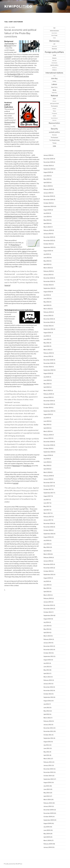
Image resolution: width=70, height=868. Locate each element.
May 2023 (47, 261)
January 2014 (48, 643)
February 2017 (48, 517)
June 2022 (47, 298)
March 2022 (47, 309)
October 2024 (48, 203)
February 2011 (48, 762)
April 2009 (47, 837)
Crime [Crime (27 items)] (54, 38)
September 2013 (49, 656)
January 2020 (48, 397)
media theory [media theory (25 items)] (54, 93)
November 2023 (48, 240)
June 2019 (47, 421)
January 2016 (48, 561)
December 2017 (48, 483)
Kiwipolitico (18, 6)
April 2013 (47, 673)
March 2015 (47, 595)
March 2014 (47, 636)
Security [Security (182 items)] (54, 129)
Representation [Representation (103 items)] (54, 123)
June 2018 (47, 462)
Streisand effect (10, 122)
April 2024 (47, 223)
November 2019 (48, 404)
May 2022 (47, 302)
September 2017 (48, 493)
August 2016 (47, 537)
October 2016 (48, 530)
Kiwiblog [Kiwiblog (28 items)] (54, 81)
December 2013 (48, 646)
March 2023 (47, 268)
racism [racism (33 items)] (54, 116)
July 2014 (46, 622)
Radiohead (16, 466)
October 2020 (48, 367)
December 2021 (48, 319)
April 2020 (47, 387)
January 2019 (48, 438)
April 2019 (47, 428)
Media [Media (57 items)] (54, 90)
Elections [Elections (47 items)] (54, 49)
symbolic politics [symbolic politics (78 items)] (54, 132)
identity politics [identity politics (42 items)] (54, 65)
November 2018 (48, 445)
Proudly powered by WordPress (13, 864)
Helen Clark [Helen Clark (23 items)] (54, 61)
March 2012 (47, 718)
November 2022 (48, 281)
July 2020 (46, 377)
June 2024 (47, 217)
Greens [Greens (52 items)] (54, 58)
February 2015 (48, 598)
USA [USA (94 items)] (54, 146)
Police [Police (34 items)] (54, 111)
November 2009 (49, 813)
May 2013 (47, 670)
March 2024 (47, 227)
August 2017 (47, 496)
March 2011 (47, 759)
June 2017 (47, 503)
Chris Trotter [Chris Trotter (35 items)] (54, 35)
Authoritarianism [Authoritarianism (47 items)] (54, 31)
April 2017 (47, 510)
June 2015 (47, 585)
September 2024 (49, 206)
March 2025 (47, 186)
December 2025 (48, 159)
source (7, 285)
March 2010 (47, 799)
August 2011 (47, 742)
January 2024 (48, 234)
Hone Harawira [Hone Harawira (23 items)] (54, 63)
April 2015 (47, 592)
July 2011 (46, 745)
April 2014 (47, 632)
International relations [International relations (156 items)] (54, 73)
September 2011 (48, 738)
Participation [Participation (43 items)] (54, 106)
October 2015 (48, 571)
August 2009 (47, 823)
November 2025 (48, 162)
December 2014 (48, 605)
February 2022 (48, 312)
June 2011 (47, 748)
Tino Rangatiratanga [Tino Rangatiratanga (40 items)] (54, 140)
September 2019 (49, 411)
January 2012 (47, 725)
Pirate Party (15, 245)
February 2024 (48, 230)
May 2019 (47, 425)
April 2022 (47, 305)
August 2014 (47, 619)
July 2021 (46, 336)
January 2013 (48, 684)
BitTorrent (8, 46)
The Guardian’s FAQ (14, 74)
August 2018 (47, 455)
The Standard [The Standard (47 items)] (54, 138)
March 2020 (47, 390)
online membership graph (29, 260)
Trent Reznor (27, 466)
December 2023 (48, 237)
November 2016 (48, 527)
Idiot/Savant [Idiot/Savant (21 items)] (54, 68)
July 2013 (46, 663)
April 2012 (47, 714)
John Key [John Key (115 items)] (54, 78)
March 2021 (47, 350)
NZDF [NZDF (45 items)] (54, 99)
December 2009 (48, 810)
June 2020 (47, 380)
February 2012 (48, 721)
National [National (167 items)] (54, 96)
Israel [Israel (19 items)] (54, 76)
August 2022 (47, 292)
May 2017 (46, 506)
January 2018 (48, 479)
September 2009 (49, 820)
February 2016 (48, 557)
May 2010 (47, 793)
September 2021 (48, 329)
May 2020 (47, 384)
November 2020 (48, 363)
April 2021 (47, 346)
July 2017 (46, 500)
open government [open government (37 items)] (54, 103)
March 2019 (47, 431)
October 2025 (48, 166)
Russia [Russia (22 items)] (54, 126)
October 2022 (48, 285)
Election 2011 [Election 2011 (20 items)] (54, 46)
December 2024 (48, 196)
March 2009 (47, 840)
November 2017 (48, 486)
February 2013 (48, 680)
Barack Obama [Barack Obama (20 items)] (54, 33)
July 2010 (46, 786)
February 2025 (48, 189)
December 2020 (48, 360)
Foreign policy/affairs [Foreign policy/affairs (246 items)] (54, 52)
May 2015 (47, 588)
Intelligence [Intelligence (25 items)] (54, 70)
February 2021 (48, 353)
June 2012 (47, 708)
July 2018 (46, 459)
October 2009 (48, 817)
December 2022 (48, 278)
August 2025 (47, 172)
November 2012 (48, 690)
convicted (8, 57)
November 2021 (48, 322)
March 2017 (47, 513)
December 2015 (48, 564)
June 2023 (47, 258)
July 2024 (46, 213)
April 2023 (47, 264)
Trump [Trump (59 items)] (54, 143)
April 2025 (47, 182)
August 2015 (47, 578)
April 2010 (47, 796)
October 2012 (48, 694)
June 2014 (47, 626)
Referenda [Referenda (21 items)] (54, 120)
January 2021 (47, 356)
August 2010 (47, 782)
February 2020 (48, 394)
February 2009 (48, 844)
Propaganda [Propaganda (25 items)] (54, 113)
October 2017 (48, 489)
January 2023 (48, 275)
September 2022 (49, 288)
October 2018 (48, 448)
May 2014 (47, 629)
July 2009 (46, 827)
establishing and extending (13, 216)
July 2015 (46, 581)
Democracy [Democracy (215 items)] (54, 41)
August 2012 (47, 701)
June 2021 (47, 339)
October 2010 (48, 776)
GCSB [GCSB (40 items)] (54, 55)
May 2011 (46, 752)
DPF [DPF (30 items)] (54, 44)
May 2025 (47, 179)
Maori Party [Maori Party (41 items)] (54, 87)
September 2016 (49, 534)
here (6, 140)
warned (16, 483)
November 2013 (48, 650)
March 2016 (47, 554)
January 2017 (47, 520)
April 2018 (47, 469)
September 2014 (49, 615)
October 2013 (48, 653)
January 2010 (48, 806)
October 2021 (48, 326)
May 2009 (47, 834)
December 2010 (48, 769)
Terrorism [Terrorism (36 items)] (54, 135)
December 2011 (48, 728)
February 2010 (48, 803)
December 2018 (48, 442)
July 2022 (46, 295)
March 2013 (47, 677)
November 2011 (48, 731)
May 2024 (47, 220)
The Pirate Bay (9, 44)
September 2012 (48, 697)
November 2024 (48, 200)
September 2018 (49, 452)
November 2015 (48, 568)
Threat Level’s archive (21, 76)
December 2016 (48, 523)
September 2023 (49, 247)
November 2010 (48, 772)
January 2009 (48, 847)
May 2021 (46, 343)
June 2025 (47, 176)
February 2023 (48, 271)
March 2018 (47, 472)
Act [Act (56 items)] (54, 28)
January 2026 (48, 155)
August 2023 (47, 251)
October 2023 (48, 244)
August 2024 (47, 210)
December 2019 (48, 401)
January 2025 (48, 193)
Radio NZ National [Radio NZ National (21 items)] (54, 118)
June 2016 (47, 544)
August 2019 (47, 414)
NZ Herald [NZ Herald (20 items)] (54, 101)
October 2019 (48, 407)
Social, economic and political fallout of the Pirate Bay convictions (20, 33)
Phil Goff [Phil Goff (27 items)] (54, 109)
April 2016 (47, 551)
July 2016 (46, 540)
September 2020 (49, 370)
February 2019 (48, 435)
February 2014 (48, 639)
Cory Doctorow (28, 384)
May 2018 (47, 465)
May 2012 (46, 711)
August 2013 (47, 660)
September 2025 (49, 169)
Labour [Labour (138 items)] (54, 84)
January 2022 (48, 315)
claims (24, 251)
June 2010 (47, 789)
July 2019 (46, 418)
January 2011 (47, 765)
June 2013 (47, 667)
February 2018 (48, 476)
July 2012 (46, 704)
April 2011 (46, 755)
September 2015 (49, 574)
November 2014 (48, 609)
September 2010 (49, 779)
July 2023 (46, 254)
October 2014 (48, 612)
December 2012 (48, 687)
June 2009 (47, 830)
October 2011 (48, 735)
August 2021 (47, 333)
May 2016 (47, 547)
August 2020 (47, 373)
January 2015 (48, 602)
